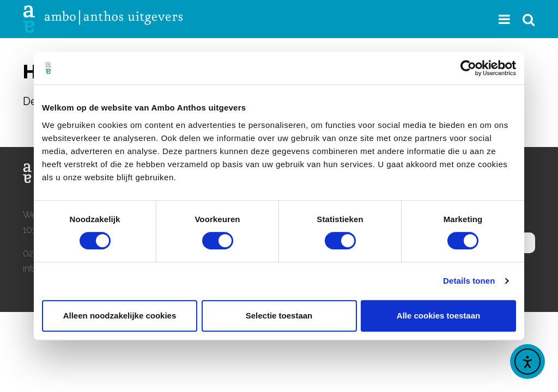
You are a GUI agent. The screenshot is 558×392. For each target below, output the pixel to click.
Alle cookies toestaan (438, 316)
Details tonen (469, 281)
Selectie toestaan (279, 316)
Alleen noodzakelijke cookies (120, 316)
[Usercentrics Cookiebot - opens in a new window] (468, 68)
